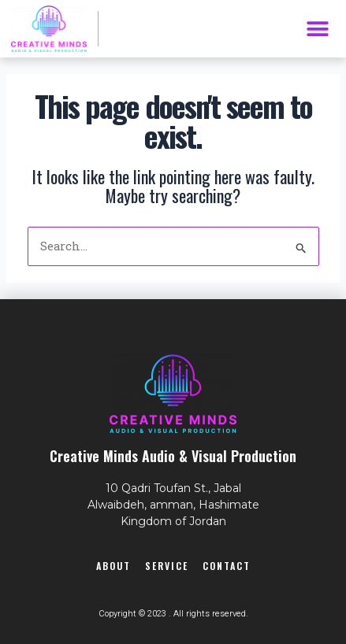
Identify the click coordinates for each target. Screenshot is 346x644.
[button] (317, 29)
